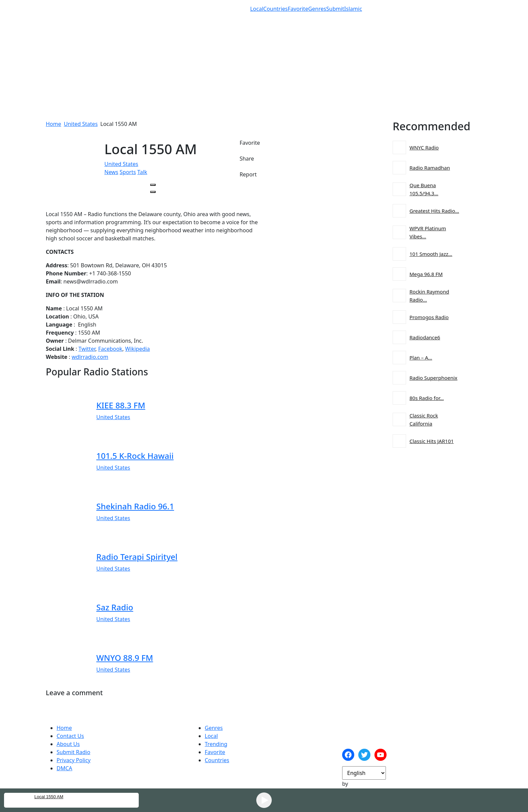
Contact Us (70, 736)
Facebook (110, 349)
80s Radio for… (427, 398)
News (111, 172)
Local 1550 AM (49, 797)
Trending (216, 744)
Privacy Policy (74, 760)
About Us (68, 744)
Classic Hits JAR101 (432, 441)
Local (257, 9)
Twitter (87, 349)
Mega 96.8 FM (426, 274)
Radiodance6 (425, 337)
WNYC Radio (424, 147)
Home (54, 124)
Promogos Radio (429, 317)
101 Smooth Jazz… (431, 254)
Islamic (353, 9)
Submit (335, 9)
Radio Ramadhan (430, 168)
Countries (276, 9)
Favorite (298, 9)
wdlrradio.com (90, 357)
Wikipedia (138, 349)
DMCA (64, 768)
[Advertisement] (264, 73)
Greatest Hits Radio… (434, 211)
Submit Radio (73, 752)
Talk (142, 172)
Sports (128, 172)
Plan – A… (421, 358)
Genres (317, 9)
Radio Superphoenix (433, 378)
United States (81, 124)
